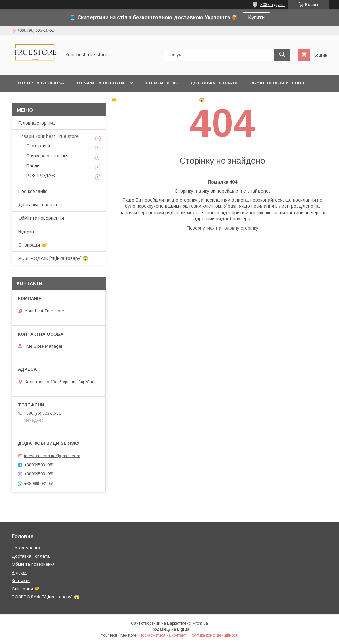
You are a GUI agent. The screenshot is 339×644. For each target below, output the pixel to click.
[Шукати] (282, 55)
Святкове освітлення (47, 156)
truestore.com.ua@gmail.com (52, 456)
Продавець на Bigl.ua (169, 629)
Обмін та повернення (277, 83)
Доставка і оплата (214, 83)
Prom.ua (200, 623)
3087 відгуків (273, 5)
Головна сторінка (41, 83)
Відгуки (27, 100)
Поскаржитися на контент (162, 635)
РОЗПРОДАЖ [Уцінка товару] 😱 (166, 100)
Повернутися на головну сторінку (222, 228)
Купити (256, 17)
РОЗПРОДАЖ (41, 176)
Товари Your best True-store (48, 136)
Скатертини (38, 146)
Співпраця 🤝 (100, 100)
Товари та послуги (100, 83)
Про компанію (161, 83)
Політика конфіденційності (214, 635)
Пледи (33, 166)
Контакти (60, 100)
